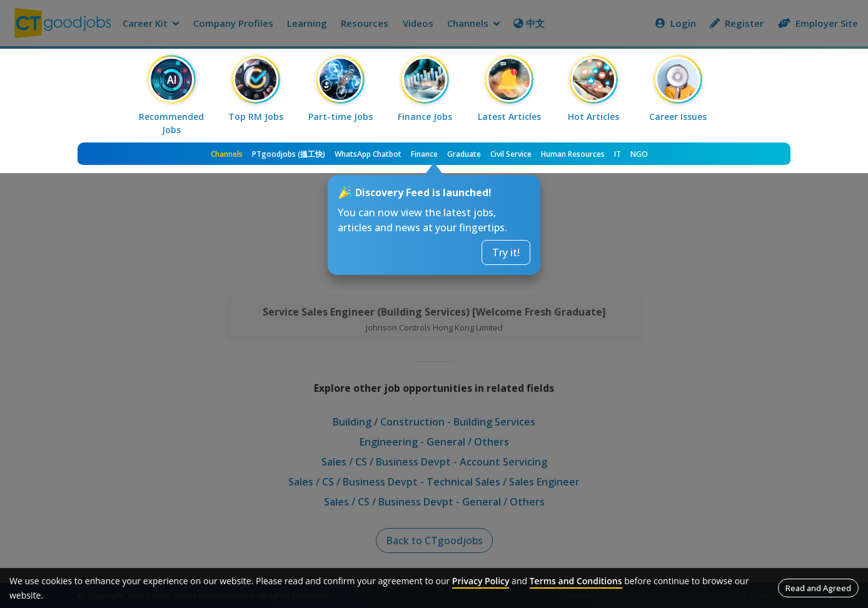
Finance (424, 154)
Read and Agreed (818, 588)
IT (618, 154)
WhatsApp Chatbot (368, 154)
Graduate (464, 154)
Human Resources (573, 154)
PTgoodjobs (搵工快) (289, 154)
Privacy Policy (481, 581)
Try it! (506, 252)
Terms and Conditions (576, 581)
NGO (639, 154)
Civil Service (511, 154)
